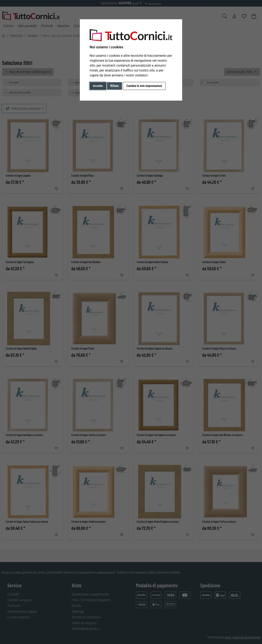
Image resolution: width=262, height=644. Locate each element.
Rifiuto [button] (115, 86)
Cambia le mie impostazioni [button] (144, 86)
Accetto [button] (98, 86)
